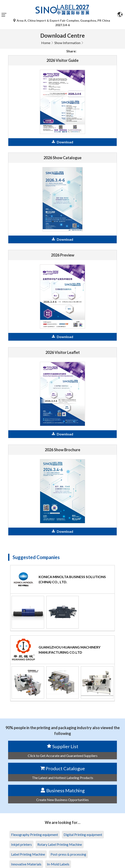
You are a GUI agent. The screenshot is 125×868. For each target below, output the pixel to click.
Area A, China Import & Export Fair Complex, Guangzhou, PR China (62, 20)
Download (62, 142)
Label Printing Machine (28, 854)
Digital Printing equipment (83, 835)
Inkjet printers (21, 844)
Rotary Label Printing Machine (60, 844)
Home (46, 43)
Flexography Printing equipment (35, 835)
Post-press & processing (68, 854)
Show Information (67, 43)
